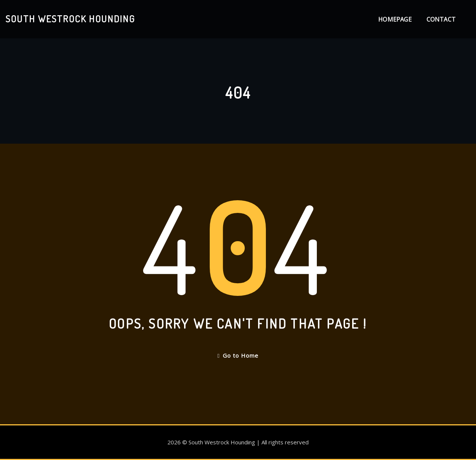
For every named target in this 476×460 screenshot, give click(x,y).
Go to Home (238, 355)
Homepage (395, 19)
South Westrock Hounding (70, 19)
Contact (441, 19)
